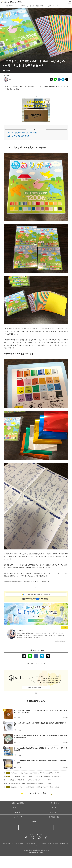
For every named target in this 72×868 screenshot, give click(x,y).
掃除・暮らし (54, 803)
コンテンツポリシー (42, 843)
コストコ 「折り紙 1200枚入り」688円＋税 (22, 133)
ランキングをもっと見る (37, 793)
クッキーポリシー (64, 843)
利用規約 (33, 843)
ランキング (18, 817)
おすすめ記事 (27, 843)
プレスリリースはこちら (16, 843)
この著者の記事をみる (60, 641)
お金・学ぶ (54, 808)
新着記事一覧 (54, 817)
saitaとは (36, 821)
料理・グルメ (18, 808)
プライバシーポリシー (53, 843)
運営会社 (36, 845)
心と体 (18, 812)
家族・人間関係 (10, 6)
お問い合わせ (6, 843)
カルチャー (54, 812)
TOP (2, 6)
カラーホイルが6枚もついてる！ (18, 136)
